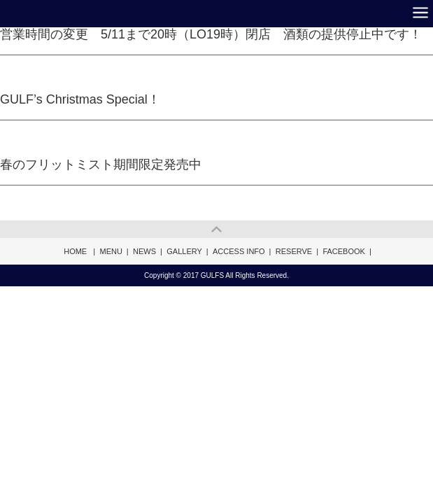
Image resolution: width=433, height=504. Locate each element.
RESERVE (294, 251)
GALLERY (184, 251)
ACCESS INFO (239, 251)
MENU (111, 251)
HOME (75, 251)
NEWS (144, 251)
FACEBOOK (344, 251)
